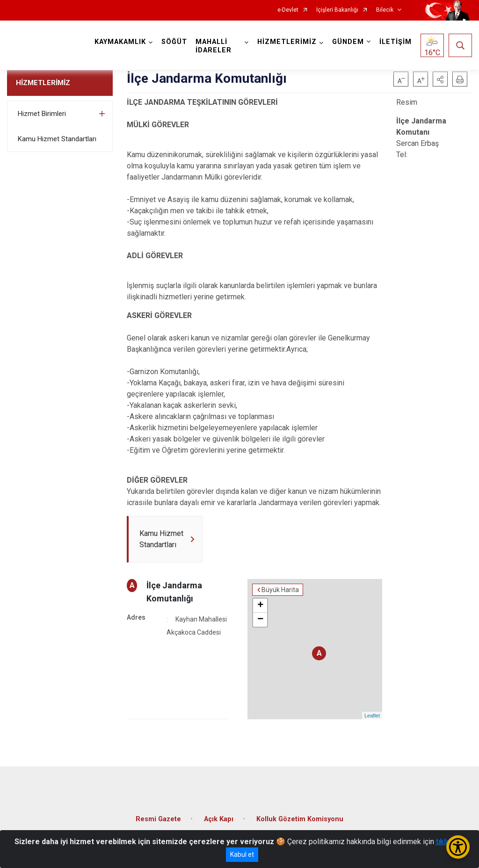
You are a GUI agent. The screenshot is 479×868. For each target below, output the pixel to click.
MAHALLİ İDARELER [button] (214, 46)
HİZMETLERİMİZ (43, 83)
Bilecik (385, 10)
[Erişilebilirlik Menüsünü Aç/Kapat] (458, 847)
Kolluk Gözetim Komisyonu (300, 819)
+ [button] (260, 606)
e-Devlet (288, 10)
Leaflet (372, 716)
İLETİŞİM (396, 42)
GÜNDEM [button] (348, 42)
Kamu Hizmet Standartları (57, 139)
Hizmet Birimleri (42, 114)
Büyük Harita (280, 590)
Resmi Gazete (158, 819)
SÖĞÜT (174, 42)
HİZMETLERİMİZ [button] (287, 42)
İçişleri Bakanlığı (337, 10)
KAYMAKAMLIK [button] (120, 42)
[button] (440, 79)
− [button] (260, 620)
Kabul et (242, 854)
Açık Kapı (219, 819)
